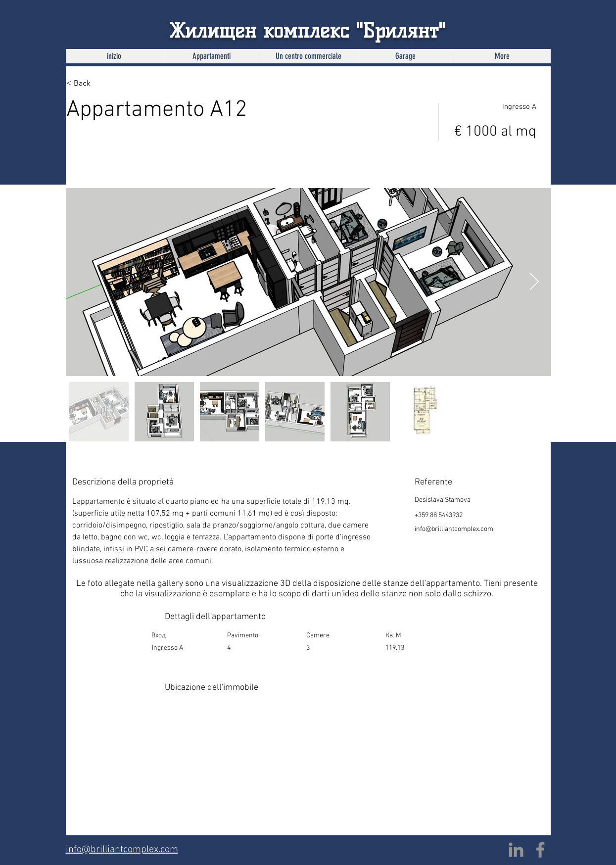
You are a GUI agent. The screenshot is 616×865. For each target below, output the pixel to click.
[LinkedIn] (516, 850)
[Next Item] (534, 282)
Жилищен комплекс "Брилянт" (307, 31)
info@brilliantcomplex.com (454, 529)
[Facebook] (540, 850)
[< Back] (101, 83)
